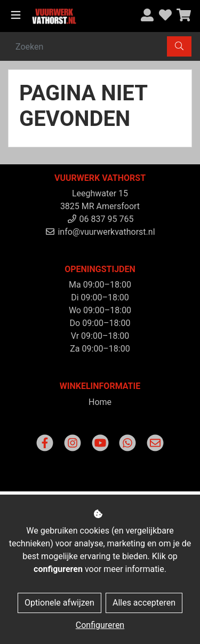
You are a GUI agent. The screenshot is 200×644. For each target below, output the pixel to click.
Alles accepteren (144, 603)
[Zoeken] (88, 46)
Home (100, 402)
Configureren (100, 625)
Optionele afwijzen (59, 603)
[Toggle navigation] (16, 15)
